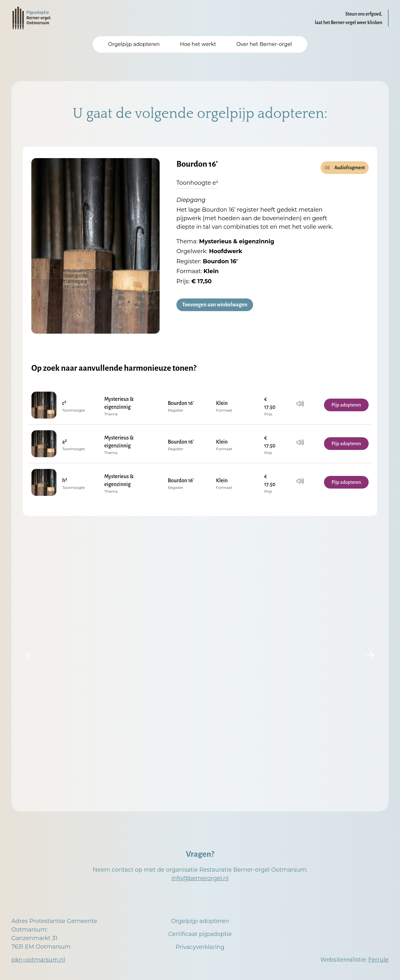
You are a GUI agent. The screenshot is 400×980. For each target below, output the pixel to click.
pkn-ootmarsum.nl (38, 960)
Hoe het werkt (198, 44)
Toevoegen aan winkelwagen (215, 305)
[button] (30, 655)
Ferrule (378, 960)
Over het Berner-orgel (264, 44)
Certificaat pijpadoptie (200, 934)
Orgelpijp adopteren (134, 44)
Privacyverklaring (200, 947)
